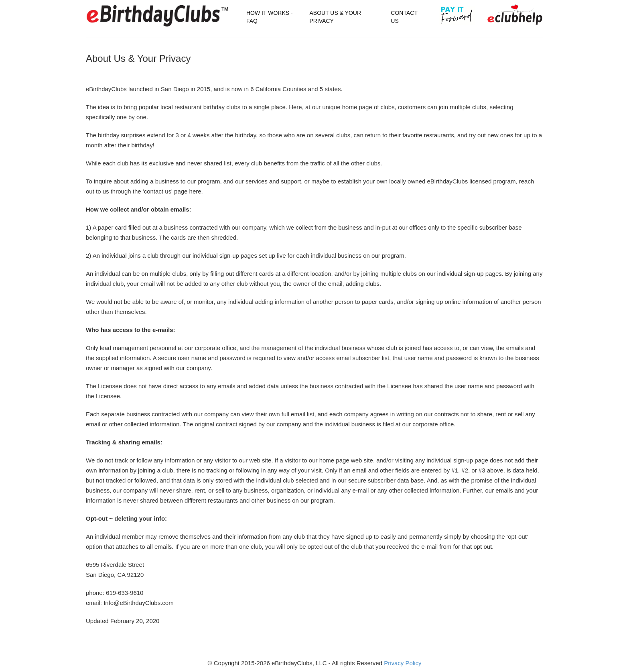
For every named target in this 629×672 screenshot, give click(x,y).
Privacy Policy (403, 663)
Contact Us (404, 17)
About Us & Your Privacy (335, 17)
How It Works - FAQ (270, 17)
